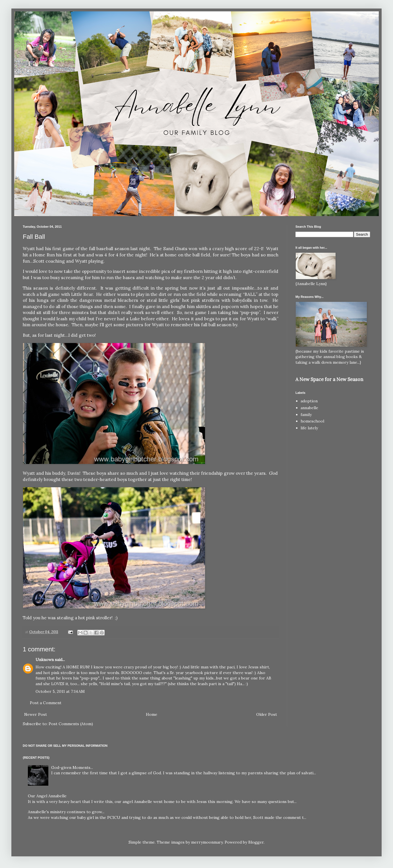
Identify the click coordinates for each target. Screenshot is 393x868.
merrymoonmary (207, 842)
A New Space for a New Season (329, 379)
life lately (309, 428)
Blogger (256, 842)
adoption (309, 401)
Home (152, 714)
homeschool (312, 421)
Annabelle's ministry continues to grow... (66, 812)
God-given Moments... (72, 767)
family (306, 415)
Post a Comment (46, 703)
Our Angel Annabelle (47, 796)
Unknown (45, 660)
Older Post (267, 714)
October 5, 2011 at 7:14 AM (60, 691)
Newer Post (36, 714)
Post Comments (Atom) (71, 724)
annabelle (309, 408)
